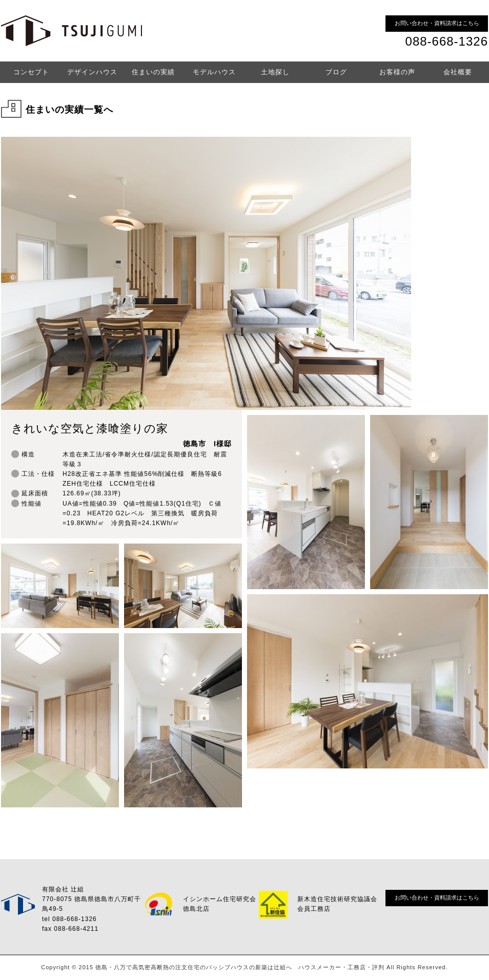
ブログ (336, 72)
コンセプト (31, 72)
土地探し (275, 72)
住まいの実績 (153, 72)
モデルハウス (214, 72)
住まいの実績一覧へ (69, 110)
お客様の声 (397, 72)
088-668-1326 (447, 41)
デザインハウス (92, 72)
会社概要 (458, 72)
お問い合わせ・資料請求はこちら (437, 23)
